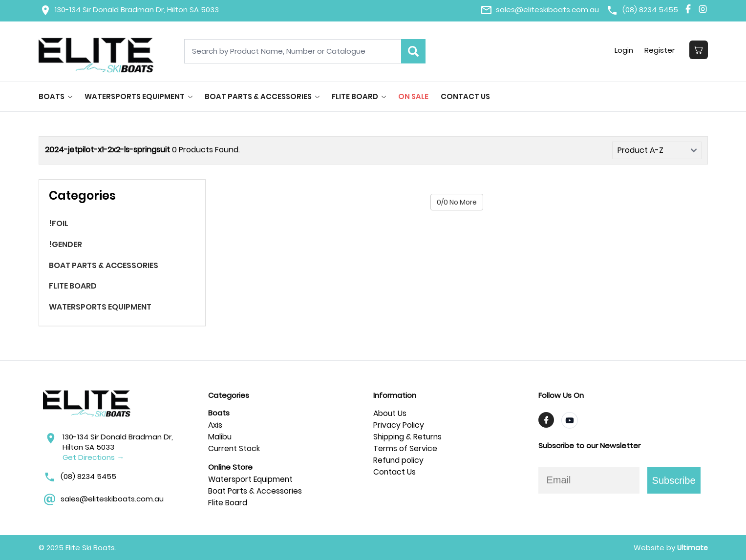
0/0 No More (457, 202)
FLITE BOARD (359, 96)
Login (623, 50)
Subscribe (674, 480)
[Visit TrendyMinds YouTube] (570, 420)
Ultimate (692, 548)
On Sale (413, 96)
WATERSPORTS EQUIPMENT (139, 96)
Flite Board (228, 503)
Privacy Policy (399, 425)
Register (660, 50)
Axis (215, 425)
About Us (390, 413)
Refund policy (399, 460)
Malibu (220, 437)
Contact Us (465, 96)
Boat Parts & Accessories (255, 491)
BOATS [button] (55, 96)
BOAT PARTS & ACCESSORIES (262, 96)
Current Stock (234, 448)
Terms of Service (405, 448)
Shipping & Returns (408, 437)
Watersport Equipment (251, 479)
